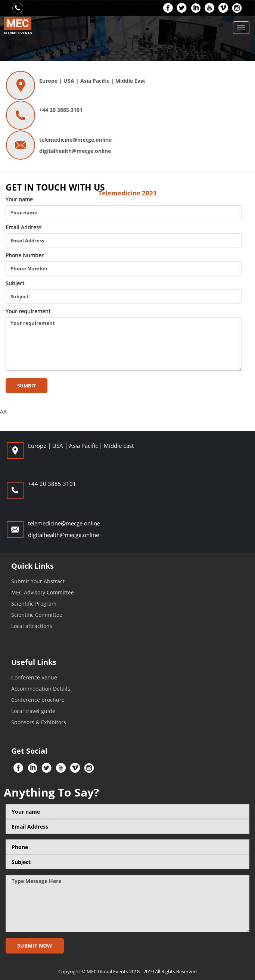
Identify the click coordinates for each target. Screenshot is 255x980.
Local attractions (32, 626)
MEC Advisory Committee (43, 592)
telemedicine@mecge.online (75, 140)
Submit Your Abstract (38, 581)
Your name (19, 199)
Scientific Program (34, 604)
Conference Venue (34, 677)
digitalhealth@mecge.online (75, 151)
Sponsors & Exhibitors (39, 722)
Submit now (35, 946)
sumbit (27, 386)
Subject (15, 283)
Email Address (24, 227)
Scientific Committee (37, 615)
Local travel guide (33, 711)
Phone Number (25, 255)
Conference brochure (38, 700)
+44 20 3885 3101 (61, 110)
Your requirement (28, 311)
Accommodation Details (41, 689)
